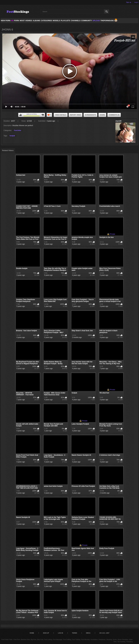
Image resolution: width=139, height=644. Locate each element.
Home (32, 633)
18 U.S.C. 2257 (104, 633)
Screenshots (90, 115)
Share (102, 115)
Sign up (129, 2)
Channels (76, 21)
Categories (46, 21)
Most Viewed (26, 21)
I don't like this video (43, 115)
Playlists (65, 21)
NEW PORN (6, 21)
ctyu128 (118, 121)
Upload (96, 21)
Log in (136, 2)
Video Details (61, 115)
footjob (12, 136)
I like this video (21, 115)
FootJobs (18, 130)
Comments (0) (114, 115)
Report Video (75, 115)
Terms (75, 633)
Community (86, 21)
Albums (37, 21)
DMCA (88, 633)
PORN (15, 21)
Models (57, 21)
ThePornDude (107, 21)
